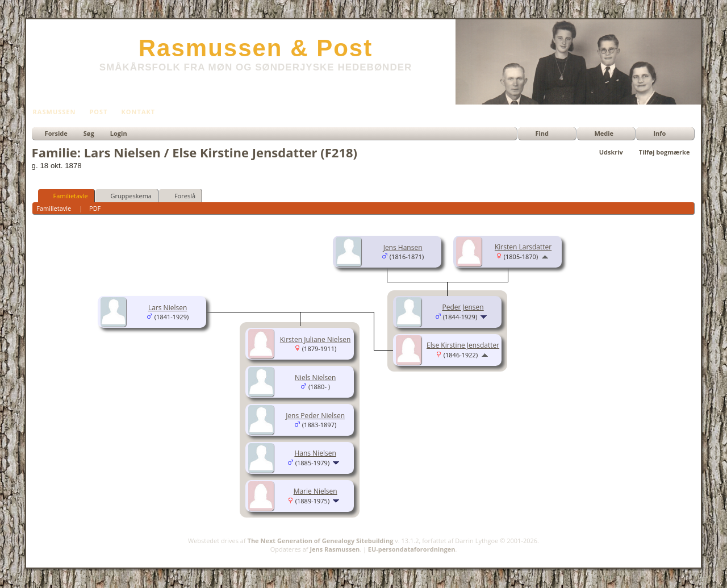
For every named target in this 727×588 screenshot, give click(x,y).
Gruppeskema (126, 195)
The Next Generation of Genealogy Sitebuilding (321, 541)
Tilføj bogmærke (665, 152)
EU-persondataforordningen (412, 549)
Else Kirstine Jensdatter (463, 345)
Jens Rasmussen (335, 549)
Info (659, 133)
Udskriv (611, 152)
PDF (95, 208)
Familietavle (66, 195)
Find (542, 133)
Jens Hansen (403, 247)
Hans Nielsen (315, 453)
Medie (604, 133)
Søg (89, 133)
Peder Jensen (463, 307)
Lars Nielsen (168, 308)
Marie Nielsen (316, 491)
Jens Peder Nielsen (315, 416)
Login (119, 133)
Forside (56, 133)
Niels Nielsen (315, 378)
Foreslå (180, 195)
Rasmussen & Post (256, 48)
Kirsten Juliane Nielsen (316, 339)
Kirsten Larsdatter (523, 247)
